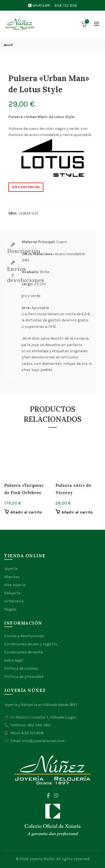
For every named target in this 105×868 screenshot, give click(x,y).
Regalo (10, 609)
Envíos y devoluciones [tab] (14, 274)
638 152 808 (66, 5)
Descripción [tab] (14, 251)
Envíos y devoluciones (24, 636)
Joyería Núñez (42, 859)
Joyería (11, 569)
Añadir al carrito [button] (26, 512)
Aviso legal (14, 660)
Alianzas (12, 577)
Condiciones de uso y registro (31, 644)
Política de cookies (21, 668)
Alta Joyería (15, 585)
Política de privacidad (24, 677)
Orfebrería (14, 601)
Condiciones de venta (24, 652)
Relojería (12, 593)
